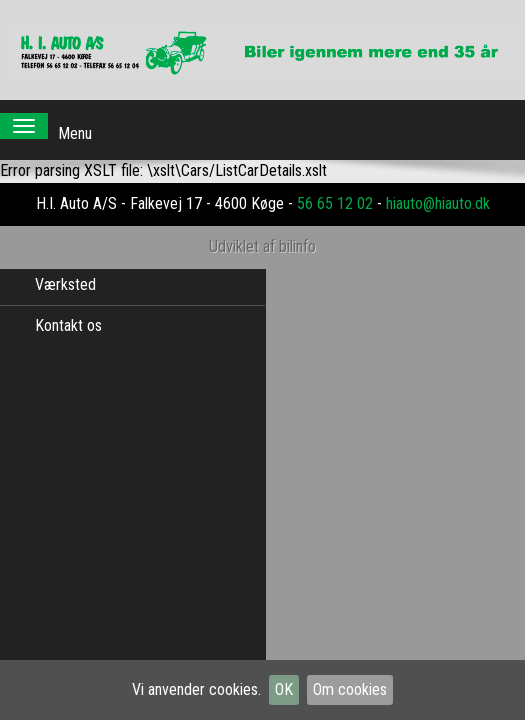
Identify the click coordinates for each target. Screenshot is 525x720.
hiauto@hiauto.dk (438, 183)
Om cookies (350, 689)
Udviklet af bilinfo (262, 226)
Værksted (65, 284)
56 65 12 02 (335, 183)
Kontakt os (68, 325)
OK (284, 689)
